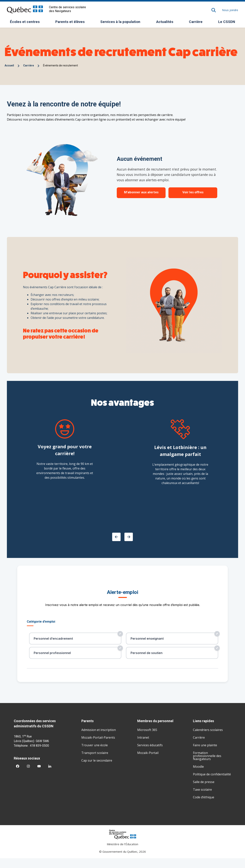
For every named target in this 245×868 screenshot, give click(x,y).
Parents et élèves (71, 23)
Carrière (196, 22)
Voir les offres (193, 192)
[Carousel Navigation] (122, 537)
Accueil (9, 65)
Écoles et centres (26, 23)
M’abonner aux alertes (141, 192)
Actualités (165, 22)
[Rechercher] (214, 10)
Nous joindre (230, 10)
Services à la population (122, 23)
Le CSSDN (228, 23)
